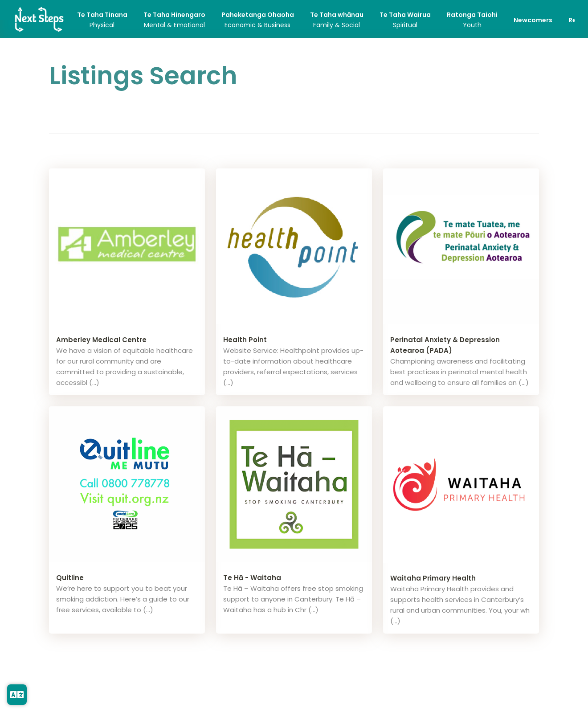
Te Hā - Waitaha (252, 578)
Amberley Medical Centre (101, 340)
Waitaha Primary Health (433, 578)
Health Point (245, 340)
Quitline (70, 578)
